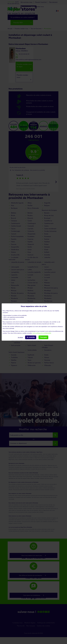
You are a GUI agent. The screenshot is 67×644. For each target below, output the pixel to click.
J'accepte (43, 337)
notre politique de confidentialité (42, 333)
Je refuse (20, 337)
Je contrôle (31, 337)
